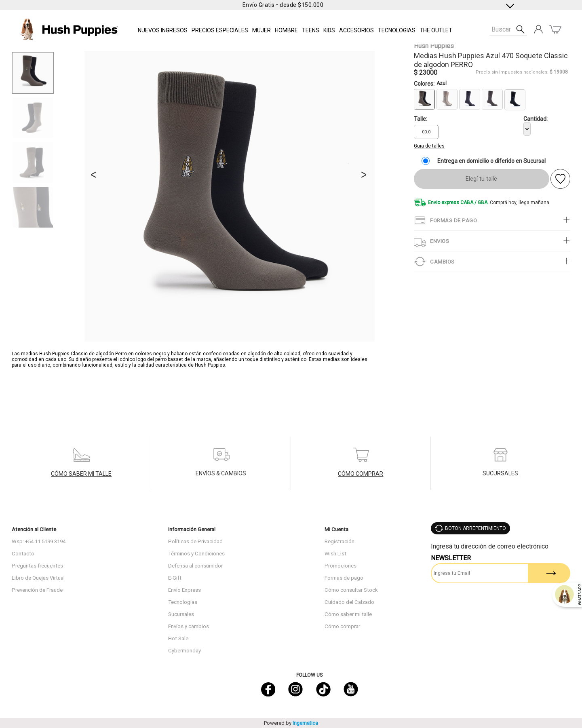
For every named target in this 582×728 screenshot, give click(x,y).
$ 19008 (559, 72)
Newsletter (451, 558)
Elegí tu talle (481, 179)
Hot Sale (178, 638)
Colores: (430, 84)
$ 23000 (426, 73)
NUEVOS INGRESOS (163, 30)
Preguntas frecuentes (37, 566)
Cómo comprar (342, 626)
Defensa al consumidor (195, 566)
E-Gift (175, 578)
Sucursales (181, 614)
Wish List (335, 554)
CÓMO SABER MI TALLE (81, 474)
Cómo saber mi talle (348, 614)
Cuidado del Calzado (349, 602)
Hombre (286, 30)
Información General (192, 529)
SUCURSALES (500, 473)
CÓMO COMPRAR (361, 474)
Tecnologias (397, 30)
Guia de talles (429, 146)
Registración (339, 541)
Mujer (261, 30)
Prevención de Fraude (37, 590)
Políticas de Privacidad (195, 541)
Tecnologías (183, 602)
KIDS (329, 30)
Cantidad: (536, 119)
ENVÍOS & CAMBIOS (221, 473)
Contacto (23, 554)
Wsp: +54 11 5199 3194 (39, 541)
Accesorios (356, 30)
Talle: (421, 119)
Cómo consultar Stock (351, 590)
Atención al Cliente (34, 529)
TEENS (311, 30)
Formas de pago (344, 578)
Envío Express (185, 590)
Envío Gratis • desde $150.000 (283, 5)
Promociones (341, 566)
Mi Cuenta (336, 529)
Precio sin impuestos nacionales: (512, 72)
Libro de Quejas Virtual (38, 578)
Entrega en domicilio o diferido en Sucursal (491, 161)
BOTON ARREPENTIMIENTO (476, 528)
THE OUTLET (436, 30)
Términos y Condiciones (196, 554)
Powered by (291, 723)
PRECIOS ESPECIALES (220, 30)
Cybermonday (185, 651)
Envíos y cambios (189, 626)
